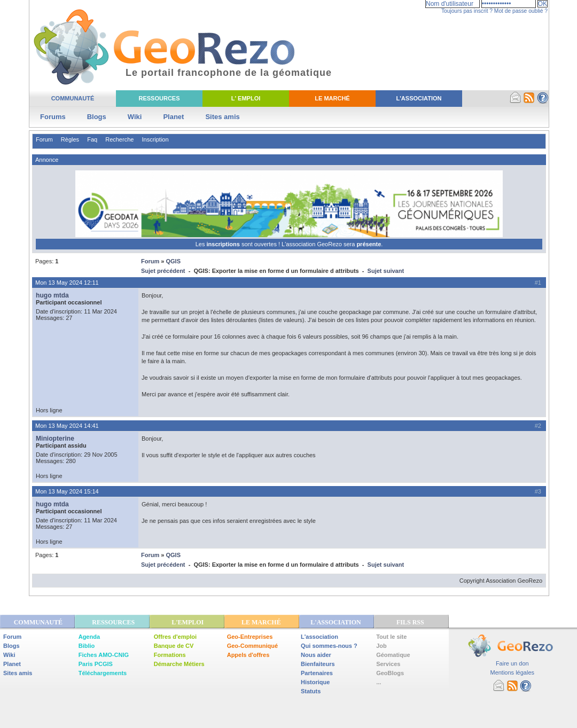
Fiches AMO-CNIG (104, 655)
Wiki (135, 117)
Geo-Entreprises (250, 637)
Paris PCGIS (96, 664)
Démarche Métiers (179, 664)
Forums (53, 117)
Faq (92, 139)
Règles (70, 139)
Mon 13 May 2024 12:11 (67, 283)
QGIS (173, 261)
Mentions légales (512, 672)
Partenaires (317, 673)
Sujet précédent (163, 271)
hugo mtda (52, 295)
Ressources (159, 98)
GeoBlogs (390, 673)
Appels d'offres (248, 655)
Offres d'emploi (175, 637)
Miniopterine (55, 439)
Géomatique (393, 655)
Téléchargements (103, 673)
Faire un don (512, 663)
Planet (173, 117)
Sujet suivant (386, 271)
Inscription (155, 139)
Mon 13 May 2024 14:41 (67, 426)
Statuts (311, 691)
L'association (319, 637)
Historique (315, 682)
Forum (44, 139)
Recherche (119, 139)
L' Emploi (246, 98)
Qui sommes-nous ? (329, 646)
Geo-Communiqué (252, 646)
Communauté (73, 98)
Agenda (89, 637)
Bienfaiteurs (318, 664)
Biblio (87, 646)
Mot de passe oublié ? (521, 11)
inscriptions (224, 244)
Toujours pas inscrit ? (467, 11)
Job (381, 646)
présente (369, 244)
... (379, 682)
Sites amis (222, 117)
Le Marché (332, 98)
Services (388, 664)
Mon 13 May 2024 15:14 (67, 491)
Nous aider (316, 655)
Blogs (97, 117)
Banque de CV (174, 646)
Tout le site (391, 637)
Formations (170, 655)
